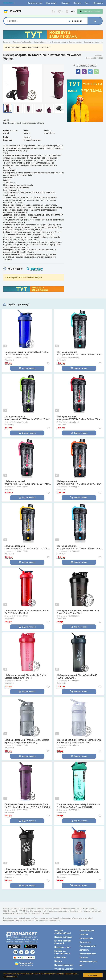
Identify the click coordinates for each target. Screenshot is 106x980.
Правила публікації (63, 937)
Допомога (98, 3)
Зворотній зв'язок (88, 954)
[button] (18, 977)
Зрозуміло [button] (93, 975)
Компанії (65, 3)
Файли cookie (60, 957)
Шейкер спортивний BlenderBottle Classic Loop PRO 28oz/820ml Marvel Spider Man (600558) (77, 876)
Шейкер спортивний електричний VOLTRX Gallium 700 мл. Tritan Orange (79, 486)
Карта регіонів (86, 938)
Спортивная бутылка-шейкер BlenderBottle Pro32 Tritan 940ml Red (27, 616)
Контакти (84, 958)
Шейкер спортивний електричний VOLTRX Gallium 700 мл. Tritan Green (27, 421)
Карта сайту (52, 3)
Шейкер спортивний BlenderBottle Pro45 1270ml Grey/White (77, 681)
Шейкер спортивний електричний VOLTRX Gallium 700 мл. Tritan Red (79, 421)
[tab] (13, 272)
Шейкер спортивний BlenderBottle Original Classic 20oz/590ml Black (78, 616)
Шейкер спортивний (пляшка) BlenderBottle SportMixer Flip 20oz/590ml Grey (27, 746)
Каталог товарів (35, 3)
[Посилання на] (16, 952)
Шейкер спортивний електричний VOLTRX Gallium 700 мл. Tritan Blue (79, 551)
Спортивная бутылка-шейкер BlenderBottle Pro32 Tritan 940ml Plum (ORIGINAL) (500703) (28, 811)
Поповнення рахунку (64, 965)
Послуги (77, 3)
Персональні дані (62, 947)
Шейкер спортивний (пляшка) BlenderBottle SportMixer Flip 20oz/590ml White (79, 746)
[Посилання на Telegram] (33, 952)
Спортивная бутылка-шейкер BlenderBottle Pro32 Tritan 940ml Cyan (27, 356)
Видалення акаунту (88, 961)
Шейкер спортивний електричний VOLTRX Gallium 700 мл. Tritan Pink (27, 486)
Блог (87, 3)
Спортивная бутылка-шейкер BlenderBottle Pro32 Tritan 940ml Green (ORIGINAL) (78, 811)
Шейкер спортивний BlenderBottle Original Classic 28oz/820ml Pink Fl (26, 681)
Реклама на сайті (88, 946)
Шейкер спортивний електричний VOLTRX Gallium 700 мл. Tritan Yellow (27, 551)
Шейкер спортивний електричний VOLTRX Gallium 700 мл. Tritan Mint (79, 356)
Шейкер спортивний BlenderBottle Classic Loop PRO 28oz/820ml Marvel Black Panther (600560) (27, 876)
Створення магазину (64, 969)
